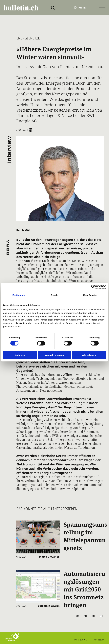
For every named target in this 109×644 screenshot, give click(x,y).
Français (82, 8)
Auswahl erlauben (54, 355)
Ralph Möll (23, 230)
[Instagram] (8, 250)
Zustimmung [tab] (19, 295)
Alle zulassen (89, 355)
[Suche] (53, 8)
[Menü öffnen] (102, 8)
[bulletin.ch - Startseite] (21, 8)
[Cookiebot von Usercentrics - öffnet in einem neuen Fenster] (93, 287)
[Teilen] (8, 242)
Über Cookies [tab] (90, 295)
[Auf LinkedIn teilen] (8, 246)
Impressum (99, 640)
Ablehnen (20, 355)
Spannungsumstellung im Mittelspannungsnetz (85, 536)
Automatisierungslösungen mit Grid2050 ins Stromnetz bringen (84, 589)
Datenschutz (81, 640)
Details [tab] (54, 295)
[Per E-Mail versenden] (8, 254)
